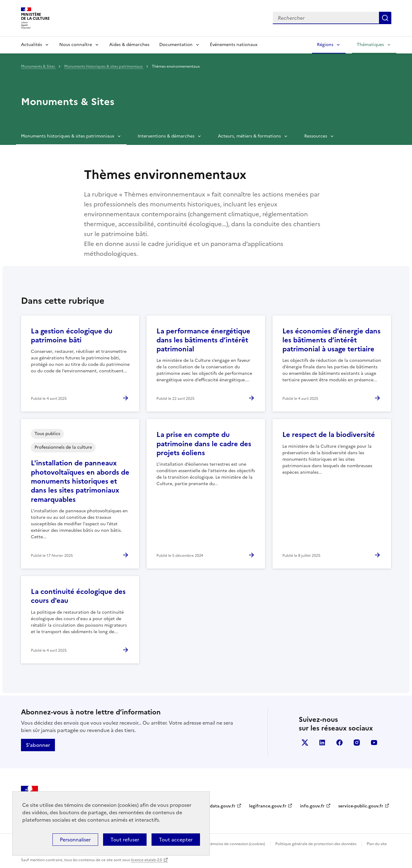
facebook (339, 743)
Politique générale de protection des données (316, 844)
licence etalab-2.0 (146, 860)
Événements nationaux (234, 45)
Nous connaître (76, 45)
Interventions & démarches (166, 136)
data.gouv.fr (223, 806)
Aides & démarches (129, 45)
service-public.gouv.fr (361, 806)
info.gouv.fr (312, 806)
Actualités (31, 45)
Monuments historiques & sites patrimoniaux (104, 66)
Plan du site (377, 844)
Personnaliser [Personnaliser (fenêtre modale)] (75, 840)
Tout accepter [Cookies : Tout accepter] (176, 840)
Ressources (316, 136)
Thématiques (370, 45)
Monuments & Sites (38, 66)
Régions (325, 45)
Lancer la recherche (385, 18)
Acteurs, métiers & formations (249, 136)
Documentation (176, 45)
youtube (374, 743)
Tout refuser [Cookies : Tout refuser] (125, 840)
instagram (357, 743)
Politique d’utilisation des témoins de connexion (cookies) (214, 844)
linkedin (322, 743)
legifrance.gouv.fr (268, 806)
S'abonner (38, 745)
